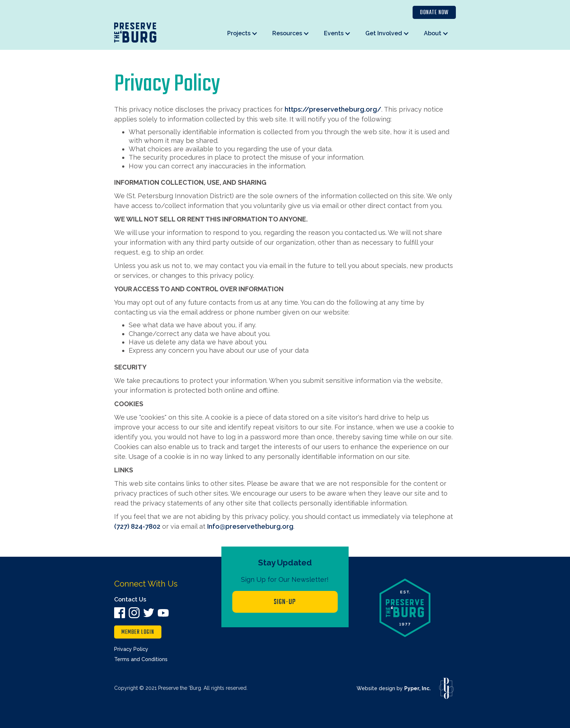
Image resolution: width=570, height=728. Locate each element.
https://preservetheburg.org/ (333, 109)
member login (138, 632)
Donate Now (434, 13)
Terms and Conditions (141, 659)
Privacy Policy (131, 649)
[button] (242, 33)
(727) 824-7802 (137, 526)
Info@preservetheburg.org (250, 526)
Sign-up (285, 602)
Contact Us (130, 599)
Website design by (394, 688)
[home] (135, 33)
